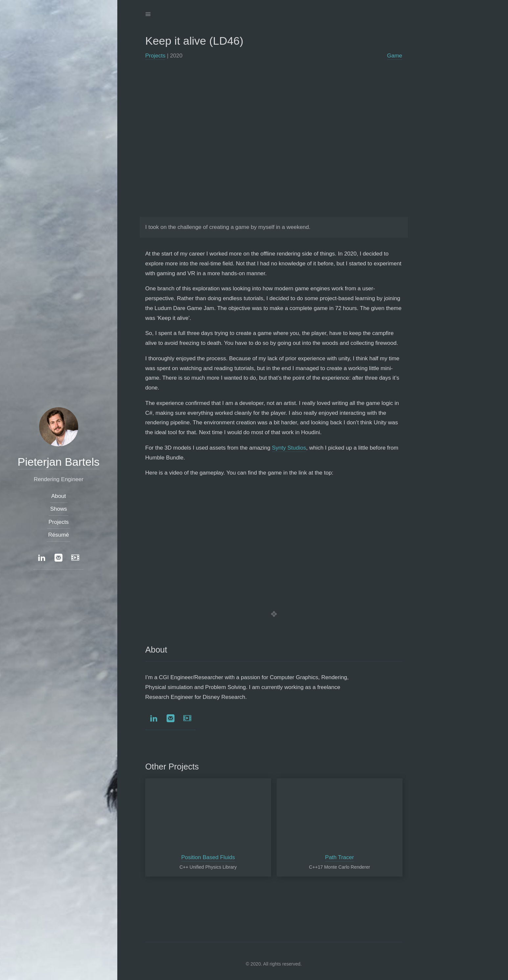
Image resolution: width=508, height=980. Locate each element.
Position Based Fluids (208, 857)
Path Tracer (339, 857)
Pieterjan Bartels (59, 462)
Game (395, 56)
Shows (59, 509)
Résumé (59, 535)
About (58, 496)
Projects (155, 56)
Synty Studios (289, 448)
